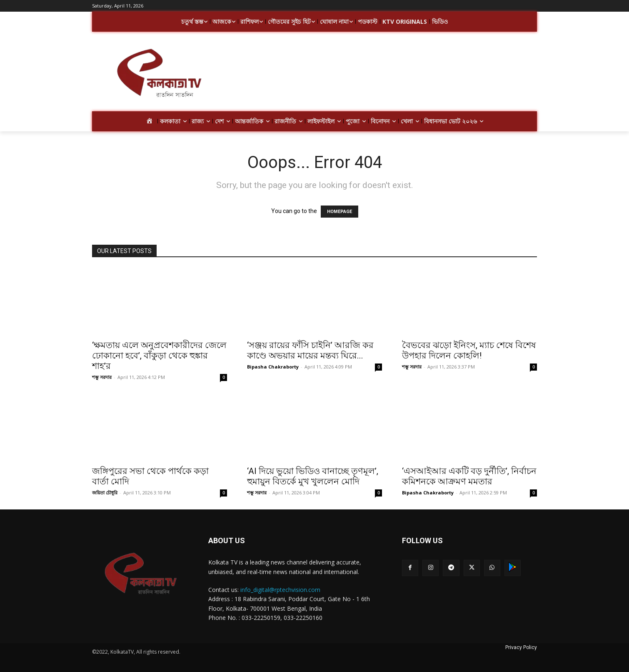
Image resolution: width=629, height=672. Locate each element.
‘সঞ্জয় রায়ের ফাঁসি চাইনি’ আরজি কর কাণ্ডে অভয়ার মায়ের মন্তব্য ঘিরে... (310, 350)
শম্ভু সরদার (102, 377)
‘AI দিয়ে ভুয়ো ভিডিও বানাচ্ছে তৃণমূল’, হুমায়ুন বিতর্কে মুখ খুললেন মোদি (313, 476)
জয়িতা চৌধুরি (105, 493)
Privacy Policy (521, 647)
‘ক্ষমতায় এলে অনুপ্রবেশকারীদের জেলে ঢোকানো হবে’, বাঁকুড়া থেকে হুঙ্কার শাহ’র (159, 356)
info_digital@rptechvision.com (280, 590)
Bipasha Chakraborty (273, 367)
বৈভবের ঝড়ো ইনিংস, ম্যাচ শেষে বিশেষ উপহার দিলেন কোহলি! (469, 350)
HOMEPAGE (339, 212)
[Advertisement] (381, 74)
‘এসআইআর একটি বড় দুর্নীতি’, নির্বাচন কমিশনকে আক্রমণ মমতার (469, 476)
